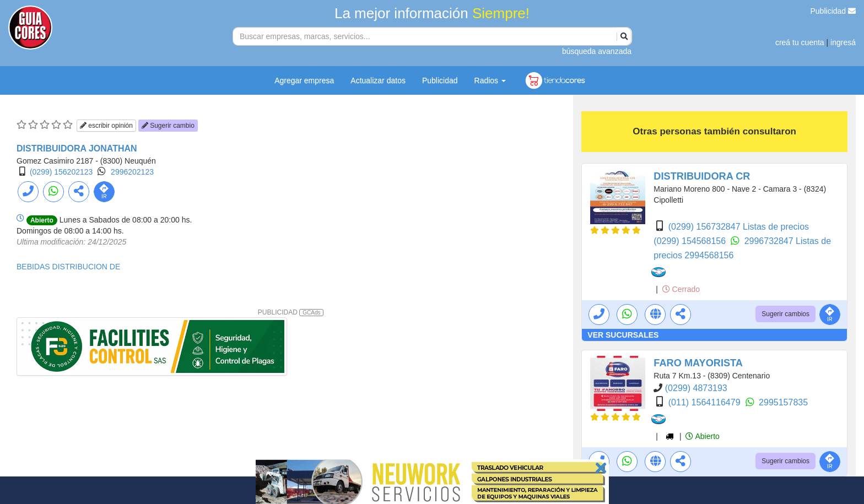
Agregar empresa (304, 80)
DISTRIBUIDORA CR (702, 176)
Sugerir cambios (785, 314)
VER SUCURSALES (623, 335)
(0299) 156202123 (61, 172)
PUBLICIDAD (291, 312)
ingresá (843, 42)
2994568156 (709, 255)
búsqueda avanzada (597, 51)
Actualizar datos (378, 80)
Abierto (702, 436)
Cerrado (681, 289)
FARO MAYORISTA (698, 363)
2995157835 (783, 402)
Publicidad (833, 11)
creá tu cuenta (800, 42)
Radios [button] (490, 80)
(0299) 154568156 (691, 241)
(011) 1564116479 (706, 402)
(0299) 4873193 (696, 388)
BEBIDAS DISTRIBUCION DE (68, 267)
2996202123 (132, 172)
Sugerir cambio (168, 126)
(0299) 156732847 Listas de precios (739, 227)
